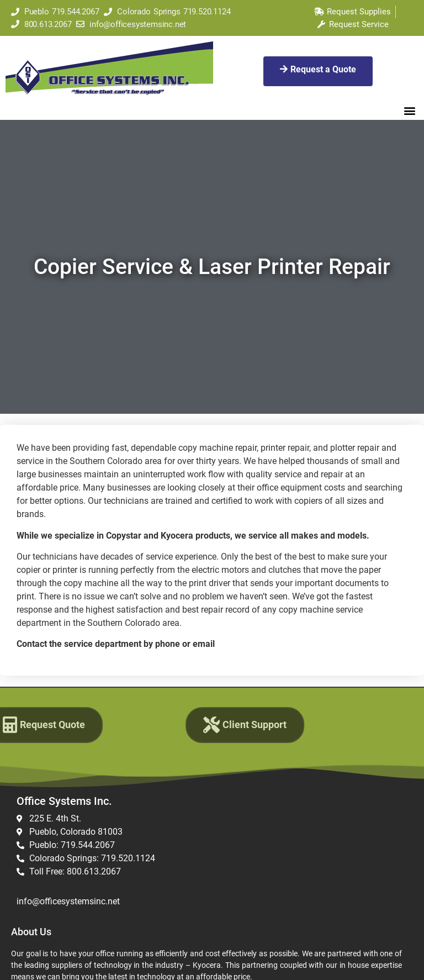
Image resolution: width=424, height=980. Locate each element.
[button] (409, 110)
